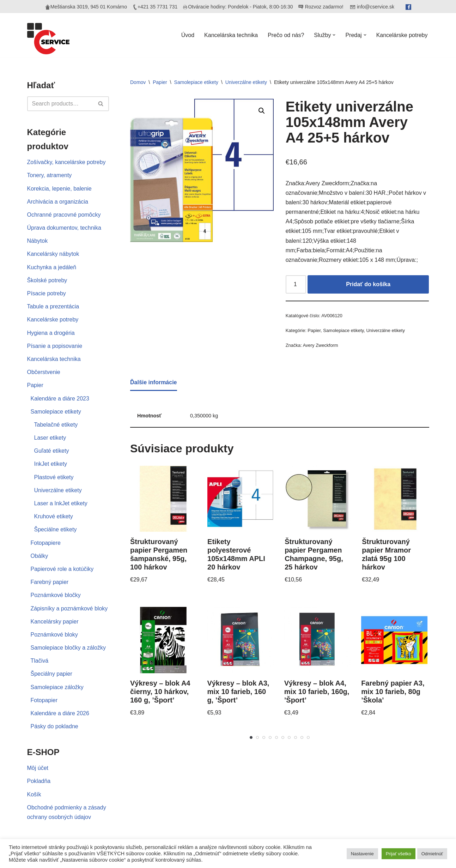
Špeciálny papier (51, 674)
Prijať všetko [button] (399, 854)
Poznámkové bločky (56, 595)
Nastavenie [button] (362, 854)
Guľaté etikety (52, 451)
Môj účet (38, 768)
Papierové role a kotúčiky (62, 569)
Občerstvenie (44, 372)
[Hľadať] (60, 104)
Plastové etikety (54, 477)
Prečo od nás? (286, 35)
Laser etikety (50, 438)
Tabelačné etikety (56, 425)
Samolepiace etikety (56, 412)
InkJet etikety (51, 464)
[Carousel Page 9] (302, 737)
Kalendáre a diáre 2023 (60, 399)
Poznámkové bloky (54, 635)
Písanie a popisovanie (55, 346)
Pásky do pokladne (54, 726)
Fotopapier (44, 700)
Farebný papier (50, 582)
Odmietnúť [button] (432, 854)
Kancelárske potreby (402, 35)
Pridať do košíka (368, 284)
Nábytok (38, 241)
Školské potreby (47, 280)
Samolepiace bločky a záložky (68, 648)
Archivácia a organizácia (58, 202)
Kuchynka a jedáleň (52, 267)
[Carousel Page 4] (270, 737)
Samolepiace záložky (57, 687)
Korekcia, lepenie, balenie (59, 189)
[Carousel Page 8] (296, 737)
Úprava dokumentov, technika (64, 228)
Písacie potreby (47, 293)
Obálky (39, 556)
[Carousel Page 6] (283, 737)
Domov (138, 82)
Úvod (188, 35)
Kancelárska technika (231, 35)
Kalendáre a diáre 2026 (60, 713)
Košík (34, 794)
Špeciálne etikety (56, 529)
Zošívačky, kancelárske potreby (66, 162)
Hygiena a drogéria (51, 333)
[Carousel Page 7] (289, 737)
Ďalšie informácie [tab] (154, 382)
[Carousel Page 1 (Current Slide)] (251, 737)
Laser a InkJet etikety (61, 503)
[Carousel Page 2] (257, 737)
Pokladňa (39, 781)
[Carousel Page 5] (276, 737)
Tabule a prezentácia (53, 306)
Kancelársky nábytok (53, 254)
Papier (35, 385)
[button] (334, 35)
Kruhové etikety (54, 516)
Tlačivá (40, 661)
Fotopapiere (46, 543)
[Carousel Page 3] (264, 737)
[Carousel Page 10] (308, 737)
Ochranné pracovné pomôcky (64, 215)
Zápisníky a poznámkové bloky (69, 608)
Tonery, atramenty (50, 175)
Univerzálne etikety (58, 490)
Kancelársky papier (55, 622)
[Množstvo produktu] (296, 284)
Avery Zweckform (321, 345)
